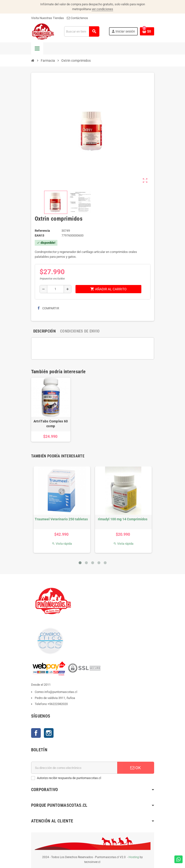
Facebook (36, 733)
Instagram (49, 733)
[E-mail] (74, 768)
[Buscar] (82, 31)
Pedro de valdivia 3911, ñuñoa (55, 698)
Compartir (48, 308)
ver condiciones (102, 9)
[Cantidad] (55, 289)
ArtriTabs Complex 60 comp (51, 424)
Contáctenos (77, 18)
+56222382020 (58, 704)
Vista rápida (62, 544)
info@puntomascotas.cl (61, 692)
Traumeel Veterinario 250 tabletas (61, 519)
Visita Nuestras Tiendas (48, 18)
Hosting (134, 857)
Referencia (42, 231)
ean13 (39, 235)
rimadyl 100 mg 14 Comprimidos (123, 519)
